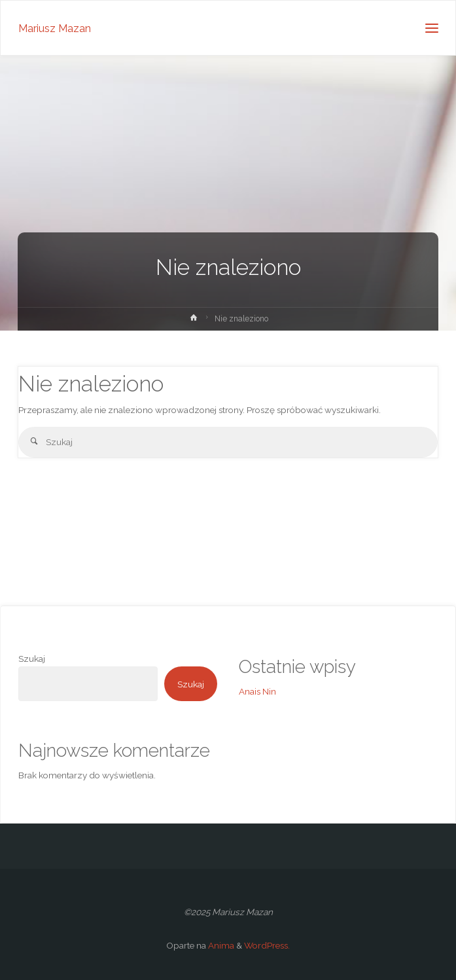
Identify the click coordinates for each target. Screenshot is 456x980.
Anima (220, 945)
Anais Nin (257, 691)
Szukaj (32, 659)
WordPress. (267, 945)
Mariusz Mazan (55, 28)
